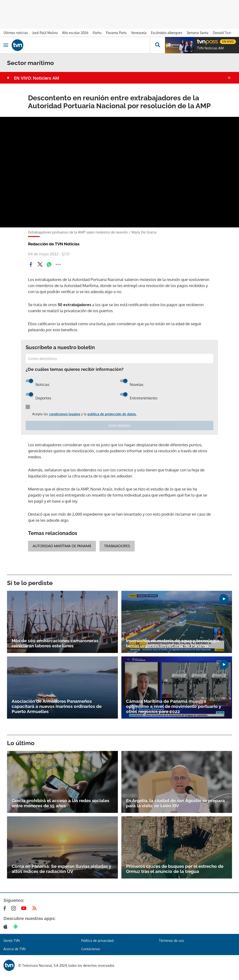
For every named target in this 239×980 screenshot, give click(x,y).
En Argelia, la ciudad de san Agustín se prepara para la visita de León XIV (175, 803)
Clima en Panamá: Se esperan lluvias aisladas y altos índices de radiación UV (61, 869)
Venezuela (139, 33)
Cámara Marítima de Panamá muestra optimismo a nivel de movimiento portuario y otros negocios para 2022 (174, 706)
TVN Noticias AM (210, 48)
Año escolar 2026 (75, 33)
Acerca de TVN (14, 949)
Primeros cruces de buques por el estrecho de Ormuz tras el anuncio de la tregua (175, 869)
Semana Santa (198, 33)
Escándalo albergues (167, 33)
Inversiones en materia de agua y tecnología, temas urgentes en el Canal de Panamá (173, 643)
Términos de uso (171, 941)
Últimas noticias (16, 33)
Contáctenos (91, 949)
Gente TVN (12, 941)
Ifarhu (97, 33)
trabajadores (117, 546)
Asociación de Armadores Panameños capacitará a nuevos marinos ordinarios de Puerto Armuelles (57, 706)
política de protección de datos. (112, 414)
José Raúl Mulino (45, 33)
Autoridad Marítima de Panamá (62, 546)
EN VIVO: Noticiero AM (37, 78)
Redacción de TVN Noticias (54, 244)
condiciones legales (65, 414)
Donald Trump (223, 33)
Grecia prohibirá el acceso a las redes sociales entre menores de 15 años (60, 803)
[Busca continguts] (157, 45)
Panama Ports (116, 33)
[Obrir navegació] (6, 45)
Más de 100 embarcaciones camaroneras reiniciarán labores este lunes (55, 643)
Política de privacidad (97, 941)
